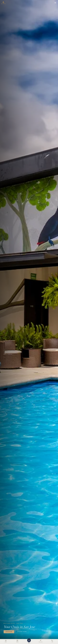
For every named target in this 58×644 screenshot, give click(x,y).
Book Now (9, 632)
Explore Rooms (22, 632)
